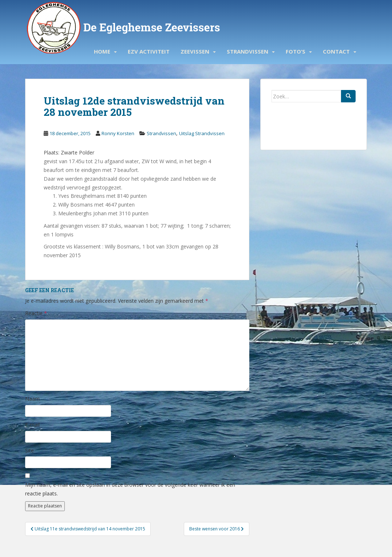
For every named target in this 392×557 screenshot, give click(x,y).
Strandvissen (248, 51)
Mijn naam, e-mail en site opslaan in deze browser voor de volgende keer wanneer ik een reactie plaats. (130, 489)
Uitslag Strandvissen (202, 133)
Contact (336, 51)
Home (102, 51)
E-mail (32, 425)
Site (29, 450)
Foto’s (296, 51)
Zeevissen (195, 51)
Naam (32, 399)
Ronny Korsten (118, 133)
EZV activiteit (149, 51)
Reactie (36, 313)
